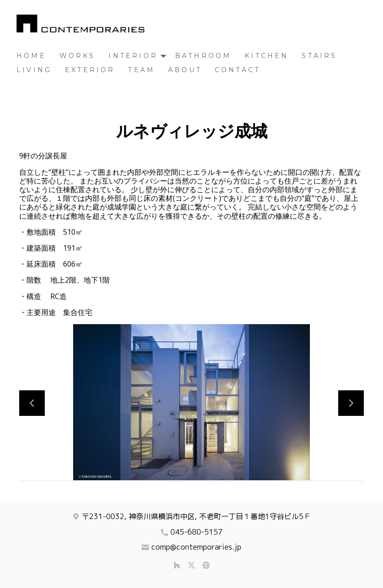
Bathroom (203, 56)
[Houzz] (177, 565)
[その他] (206, 565)
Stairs (319, 56)
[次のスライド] (351, 403)
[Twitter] (191, 565)
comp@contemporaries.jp (196, 547)
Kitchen (266, 56)
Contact (237, 70)
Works (77, 56)
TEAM (141, 70)
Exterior (90, 70)
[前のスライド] (32, 403)
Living (34, 70)
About (185, 70)
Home (31, 56)
